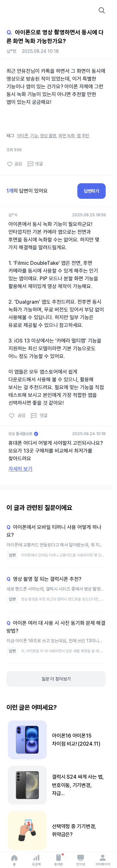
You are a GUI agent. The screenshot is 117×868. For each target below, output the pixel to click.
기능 (34, 136)
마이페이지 (103, 860)
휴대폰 (59, 860)
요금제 (37, 860)
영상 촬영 (48, 136)
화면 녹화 (67, 136)
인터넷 (81, 860)
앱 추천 (83, 136)
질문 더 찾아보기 (56, 679)
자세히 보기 (20, 469)
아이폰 (23, 136)
